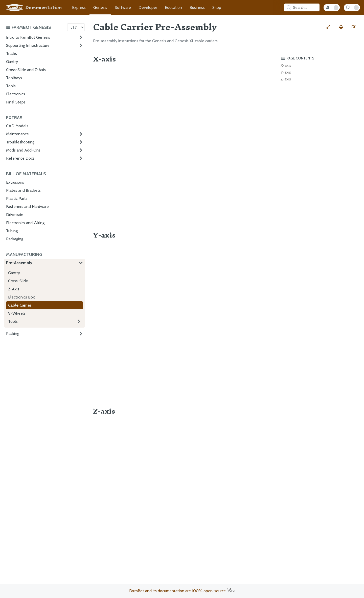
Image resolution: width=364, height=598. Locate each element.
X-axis (286, 65)
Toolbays (14, 78)
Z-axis (286, 79)
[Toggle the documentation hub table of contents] (35, 27)
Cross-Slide (18, 281)
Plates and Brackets (23, 190)
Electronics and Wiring (25, 223)
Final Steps (16, 102)
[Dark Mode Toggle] (352, 8)
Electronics (16, 94)
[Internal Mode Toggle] (332, 8)
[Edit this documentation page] (354, 27)
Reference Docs (20, 158)
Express (79, 7)
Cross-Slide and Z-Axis (26, 70)
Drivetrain (15, 215)
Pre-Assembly (19, 263)
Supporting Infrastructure (28, 45)
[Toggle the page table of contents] (320, 58)
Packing (13, 334)
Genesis (100, 7)
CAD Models (17, 126)
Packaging (15, 239)
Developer (148, 7)
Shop (217, 7)
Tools (11, 86)
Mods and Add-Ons (23, 150)
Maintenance (17, 134)
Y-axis (286, 72)
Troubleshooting (20, 142)
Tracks (12, 54)
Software (123, 7)
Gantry (12, 62)
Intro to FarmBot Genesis (28, 37)
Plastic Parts (17, 198)
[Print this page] (341, 27)
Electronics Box (21, 297)
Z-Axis (14, 289)
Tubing (12, 231)
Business (197, 7)
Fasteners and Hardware (27, 207)
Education (173, 7)
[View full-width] (328, 27)
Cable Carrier (20, 305)
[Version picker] (76, 27)
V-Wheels (17, 313)
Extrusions (15, 182)
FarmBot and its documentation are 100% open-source (182, 591)
